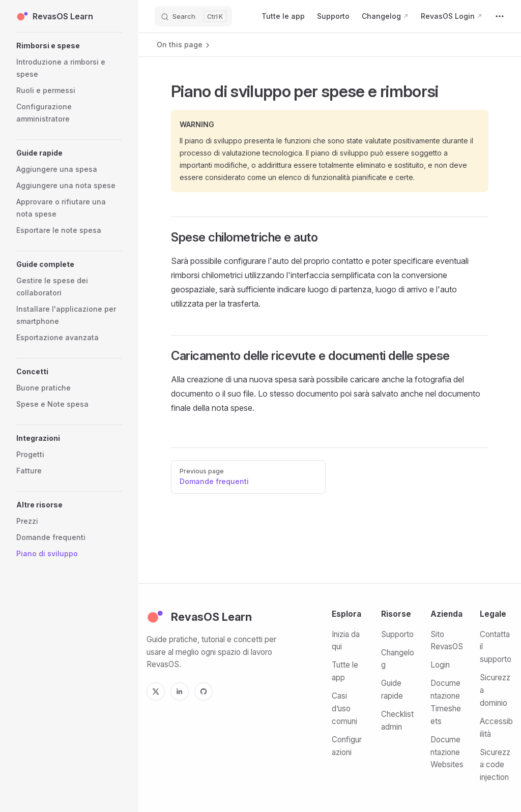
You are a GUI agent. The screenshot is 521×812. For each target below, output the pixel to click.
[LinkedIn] (180, 691)
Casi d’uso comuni (344, 709)
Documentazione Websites (447, 752)
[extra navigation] (500, 16)
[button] (69, 46)
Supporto (397, 634)
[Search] (193, 16)
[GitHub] (204, 691)
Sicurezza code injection (495, 765)
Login (440, 665)
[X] (156, 691)
